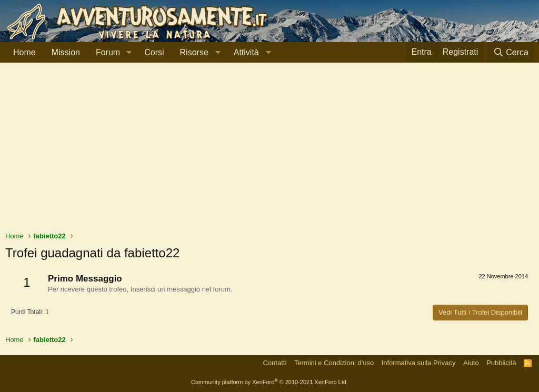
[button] (129, 53)
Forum (108, 52)
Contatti (275, 363)
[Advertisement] (269, 152)
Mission (66, 52)
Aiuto (471, 363)
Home (24, 52)
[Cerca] (511, 52)
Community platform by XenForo (269, 382)
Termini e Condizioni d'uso (334, 363)
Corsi (154, 52)
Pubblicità (501, 363)
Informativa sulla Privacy (419, 363)
